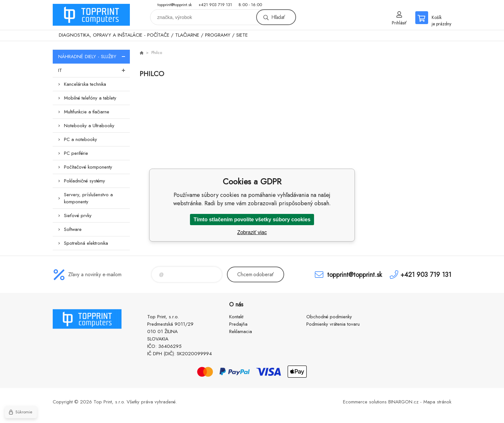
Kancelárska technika (85, 84)
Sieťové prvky (78, 216)
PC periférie (76, 153)
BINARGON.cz (403, 402)
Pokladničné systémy (85, 181)
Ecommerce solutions (365, 402)
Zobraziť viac (252, 232)
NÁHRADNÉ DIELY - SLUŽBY (94, 57)
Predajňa (238, 324)
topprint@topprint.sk (175, 5)
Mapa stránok (437, 402)
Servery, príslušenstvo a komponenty (88, 198)
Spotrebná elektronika (86, 243)
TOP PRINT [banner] (91, 15)
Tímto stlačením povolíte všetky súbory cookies (252, 220)
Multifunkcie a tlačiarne (87, 112)
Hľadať (278, 17)
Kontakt (236, 317)
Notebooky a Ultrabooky (89, 126)
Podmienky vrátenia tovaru (333, 324)
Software (73, 229)
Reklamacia (241, 331)
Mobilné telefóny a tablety (90, 98)
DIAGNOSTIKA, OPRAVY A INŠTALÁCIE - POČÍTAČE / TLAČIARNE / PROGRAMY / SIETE (153, 35)
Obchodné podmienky (329, 317)
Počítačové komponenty (88, 167)
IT (94, 70)
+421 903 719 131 (215, 5)
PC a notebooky (81, 139)
